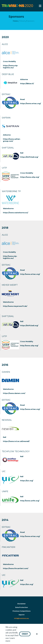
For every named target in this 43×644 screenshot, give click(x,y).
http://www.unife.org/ (30, 501)
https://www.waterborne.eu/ (16, 213)
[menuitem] (15, 21)
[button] (25, 634)
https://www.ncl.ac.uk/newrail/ (16, 441)
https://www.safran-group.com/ (12, 140)
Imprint (22, 615)
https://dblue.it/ (27, 84)
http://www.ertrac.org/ (30, 274)
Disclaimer (22, 604)
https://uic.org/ (27, 481)
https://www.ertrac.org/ (31, 104)
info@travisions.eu (21, 618)
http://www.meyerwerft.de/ (15, 306)
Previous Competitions (22, 611)
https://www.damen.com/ (14, 393)
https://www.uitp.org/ (30, 177)
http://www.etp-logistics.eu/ (10, 257)
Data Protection (22, 607)
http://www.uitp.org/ (29, 346)
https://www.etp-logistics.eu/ (11, 67)
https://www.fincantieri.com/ (16, 568)
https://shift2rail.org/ (29, 157)
